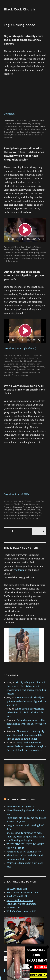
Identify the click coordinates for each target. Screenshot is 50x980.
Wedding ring (34, 372)
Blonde (17, 358)
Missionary (35, 129)
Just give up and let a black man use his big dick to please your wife (24, 276)
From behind (28, 507)
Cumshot (15, 361)
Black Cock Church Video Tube (22, 893)
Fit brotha (8, 129)
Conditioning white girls (19, 840)
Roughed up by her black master (24, 852)
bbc (14, 250)
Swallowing (9, 372)
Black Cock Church (19, 9)
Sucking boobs (37, 132)
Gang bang (9, 510)
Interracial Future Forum (20, 900)
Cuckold (7, 253)
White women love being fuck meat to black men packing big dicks (25, 390)
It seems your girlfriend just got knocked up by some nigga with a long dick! (26, 701)
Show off (8, 132)
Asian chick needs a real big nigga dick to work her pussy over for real (26, 724)
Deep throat (36, 361)
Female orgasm (39, 126)
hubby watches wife (22, 255)
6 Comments (32, 518)
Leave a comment (21, 375)
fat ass (28, 126)
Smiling (15, 132)
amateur (10, 124)
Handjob (27, 510)
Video (26, 121)
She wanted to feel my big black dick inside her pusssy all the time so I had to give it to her (25, 735)
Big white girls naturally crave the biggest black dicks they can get (24, 40)
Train (41, 515)
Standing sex (36, 513)
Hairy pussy (34, 253)
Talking (7, 135)
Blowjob (39, 124)
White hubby (38, 258)
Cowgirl (21, 126)
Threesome (33, 515)
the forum (19, 570)
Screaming (14, 369)
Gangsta (18, 510)
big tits (31, 124)
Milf (42, 255)
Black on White (38, 121)
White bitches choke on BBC (21, 911)
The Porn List (14, 908)
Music (6, 513)
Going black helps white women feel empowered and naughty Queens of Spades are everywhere (26, 746)
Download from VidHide (17, 494)
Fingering (8, 507)
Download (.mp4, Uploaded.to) (20, 348)
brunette (8, 126)
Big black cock (21, 124)
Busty (15, 126)
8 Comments (12, 261)
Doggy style (9, 364)
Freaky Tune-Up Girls (18, 896)
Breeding (34, 250)
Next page (43, 535)
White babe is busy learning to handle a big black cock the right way (25, 712)
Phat (16, 258)
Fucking (17, 129)
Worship (29, 135)
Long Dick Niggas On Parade (21, 904)
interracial (26, 129)
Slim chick (25, 513)
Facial (18, 364)
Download (9, 114)
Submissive (25, 132)
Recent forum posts (21, 800)
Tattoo (25, 372)
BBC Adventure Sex (17, 889)
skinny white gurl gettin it (20, 807)
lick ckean (31, 367)
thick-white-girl (18, 135)
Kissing (22, 367)
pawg (43, 129)
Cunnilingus (25, 361)
